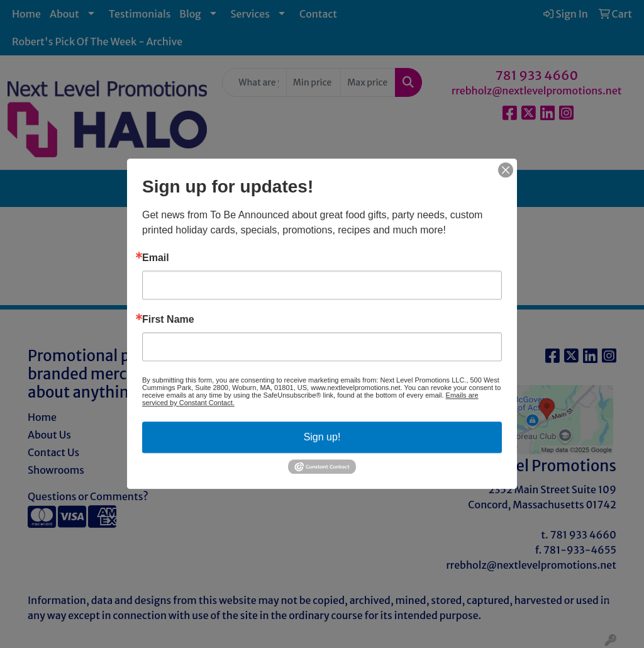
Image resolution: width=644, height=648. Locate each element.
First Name (168, 320)
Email (156, 258)
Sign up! (322, 437)
